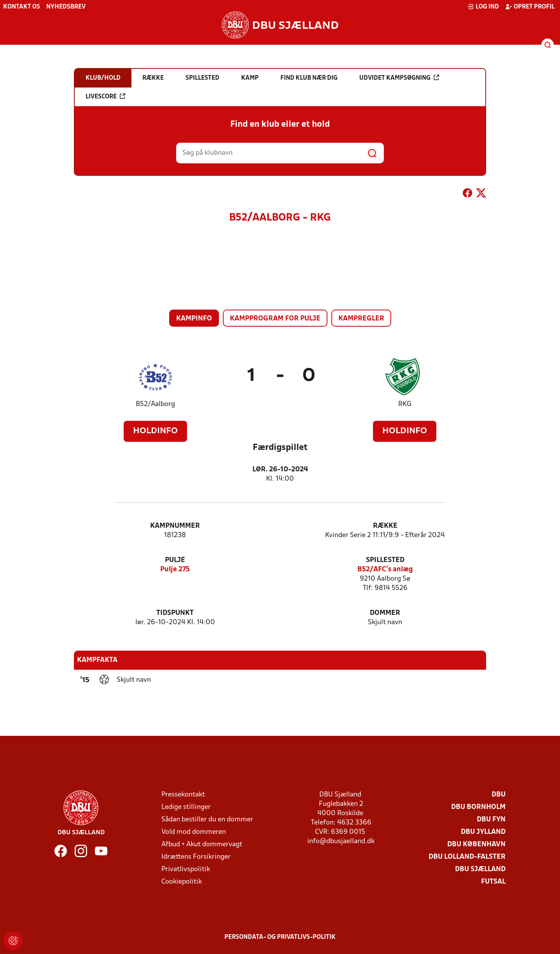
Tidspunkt (175, 613)
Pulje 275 (175, 570)
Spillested (385, 560)
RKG (405, 404)
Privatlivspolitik (186, 869)
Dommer (385, 613)
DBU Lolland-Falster (467, 857)
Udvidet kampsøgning (399, 78)
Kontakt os (22, 7)
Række (385, 526)
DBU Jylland (483, 832)
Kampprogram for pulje (275, 319)
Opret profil (530, 7)
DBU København (476, 845)
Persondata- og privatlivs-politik (280, 937)
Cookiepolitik (182, 882)
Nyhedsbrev (66, 7)
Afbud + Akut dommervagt (202, 845)
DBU (499, 795)
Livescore (105, 96)
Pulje (175, 560)
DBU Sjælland (480, 869)
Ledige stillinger (186, 807)
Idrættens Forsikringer (196, 857)
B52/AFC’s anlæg (385, 570)
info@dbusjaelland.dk (341, 841)
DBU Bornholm (478, 807)
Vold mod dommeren (194, 832)
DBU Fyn (491, 820)
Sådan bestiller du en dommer (207, 820)
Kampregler (361, 319)
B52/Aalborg (155, 404)
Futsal (493, 882)
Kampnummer (175, 526)
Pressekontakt (183, 795)
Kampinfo (194, 319)
